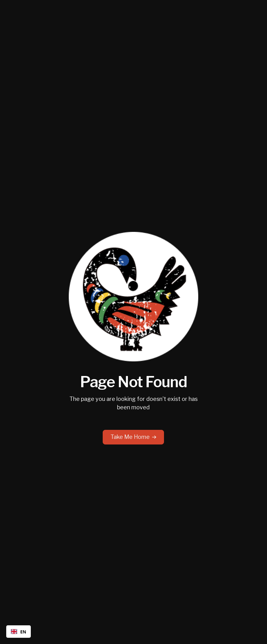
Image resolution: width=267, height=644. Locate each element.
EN (19, 632)
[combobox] (19, 632)
